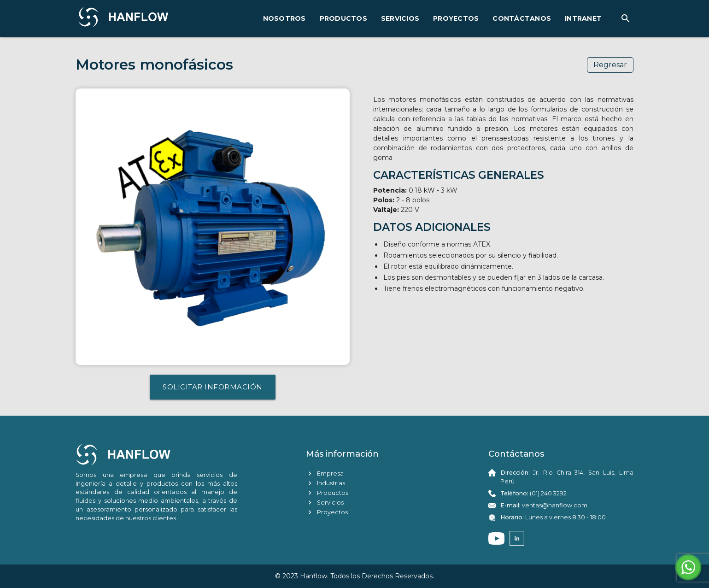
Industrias (325, 483)
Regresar (610, 65)
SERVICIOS (400, 18)
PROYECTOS (456, 18)
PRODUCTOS (343, 18)
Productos (327, 493)
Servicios (325, 503)
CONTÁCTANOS (522, 18)
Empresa (325, 473)
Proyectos (327, 512)
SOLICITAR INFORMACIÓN (213, 387)
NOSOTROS (284, 18)
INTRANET (583, 18)
